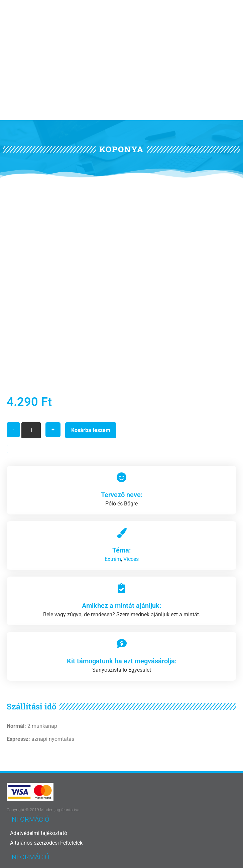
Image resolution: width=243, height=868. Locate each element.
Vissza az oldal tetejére (121, 841)
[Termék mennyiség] (31, 350)
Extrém (113, 478)
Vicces (131, 478)
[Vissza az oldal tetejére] (122, 827)
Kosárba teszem (91, 349)
